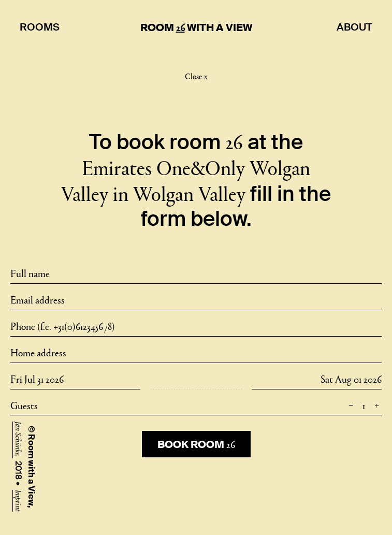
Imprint (19, 501)
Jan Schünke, (19, 440)
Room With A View (196, 27)
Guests (196, 405)
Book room (196, 444)
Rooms (40, 27)
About (354, 27)
